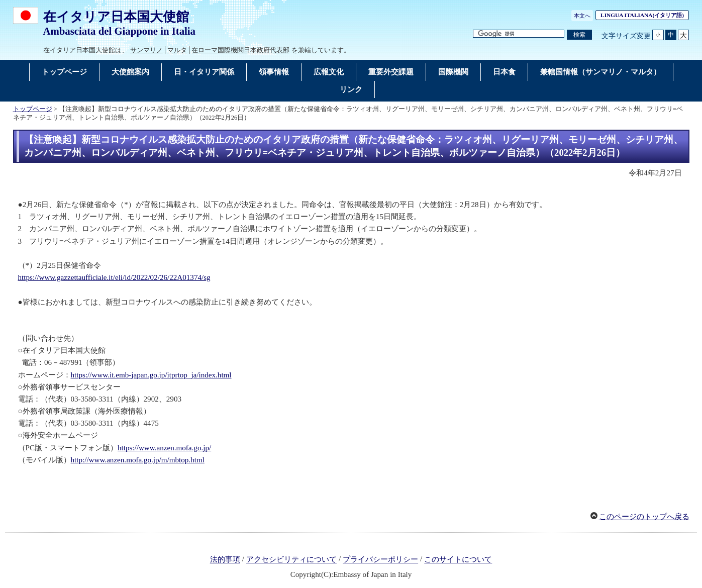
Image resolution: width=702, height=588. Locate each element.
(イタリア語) (645, 15)
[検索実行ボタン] (579, 35)
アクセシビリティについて (291, 560)
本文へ (582, 16)
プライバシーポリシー (380, 560)
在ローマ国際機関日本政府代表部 (240, 50)
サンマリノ (146, 50)
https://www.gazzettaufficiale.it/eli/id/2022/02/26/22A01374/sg (114, 277)
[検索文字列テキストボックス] (519, 34)
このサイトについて (458, 560)
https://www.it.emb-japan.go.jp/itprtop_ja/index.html (151, 375)
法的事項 (225, 560)
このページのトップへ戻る (644, 517)
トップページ (33, 109)
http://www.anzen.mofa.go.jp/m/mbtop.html (138, 460)
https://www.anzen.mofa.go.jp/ (164, 448)
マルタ (177, 50)
